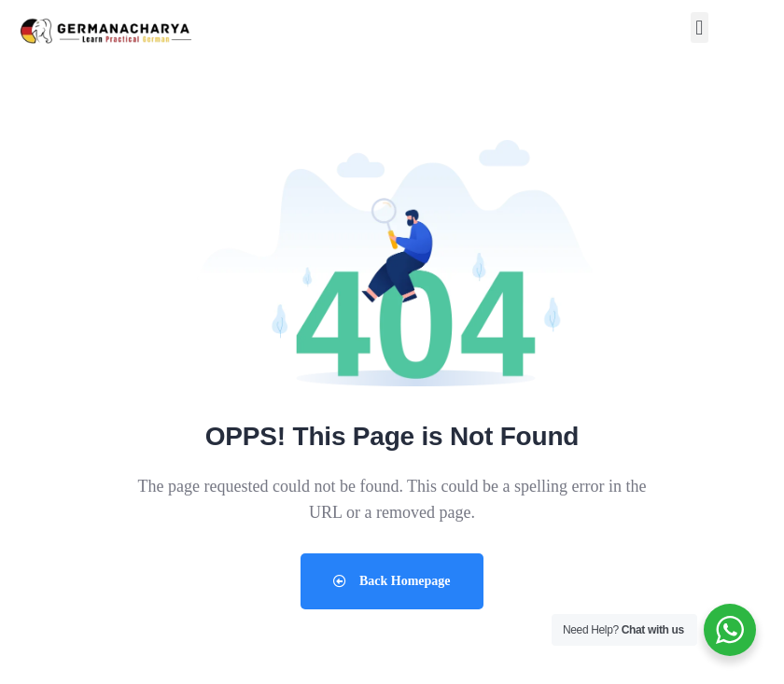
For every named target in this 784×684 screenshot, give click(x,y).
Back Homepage (392, 581)
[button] (700, 28)
